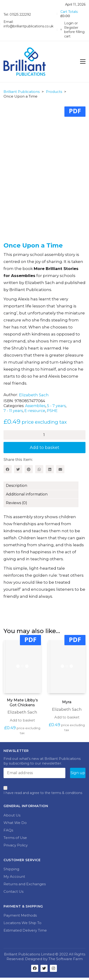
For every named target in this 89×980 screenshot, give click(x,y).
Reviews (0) (17, 503)
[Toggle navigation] (83, 62)
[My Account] (73, 30)
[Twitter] (18, 469)
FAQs (8, 830)
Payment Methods (20, 915)
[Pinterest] (29, 469)
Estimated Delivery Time (25, 930)
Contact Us (13, 891)
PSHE (52, 411)
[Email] (60, 469)
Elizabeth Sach (34, 395)
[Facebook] (8, 469)
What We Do (15, 823)
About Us (12, 815)
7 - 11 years (13, 411)
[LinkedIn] (50, 469)
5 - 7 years (56, 406)
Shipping (11, 869)
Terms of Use (15, 838)
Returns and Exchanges (25, 884)
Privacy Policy (16, 845)
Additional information (27, 494)
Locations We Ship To (22, 923)
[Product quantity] (44, 435)
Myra (67, 702)
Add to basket (44, 448)
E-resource (35, 411)
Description (17, 486)
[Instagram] (53, 968)
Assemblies (35, 406)
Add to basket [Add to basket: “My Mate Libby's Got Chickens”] (22, 720)
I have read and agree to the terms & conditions (43, 793)
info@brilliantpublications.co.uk (28, 26)
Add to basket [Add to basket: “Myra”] (67, 717)
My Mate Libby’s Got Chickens (22, 703)
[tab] (44, 486)
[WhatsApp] (39, 469)
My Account (14, 876)
